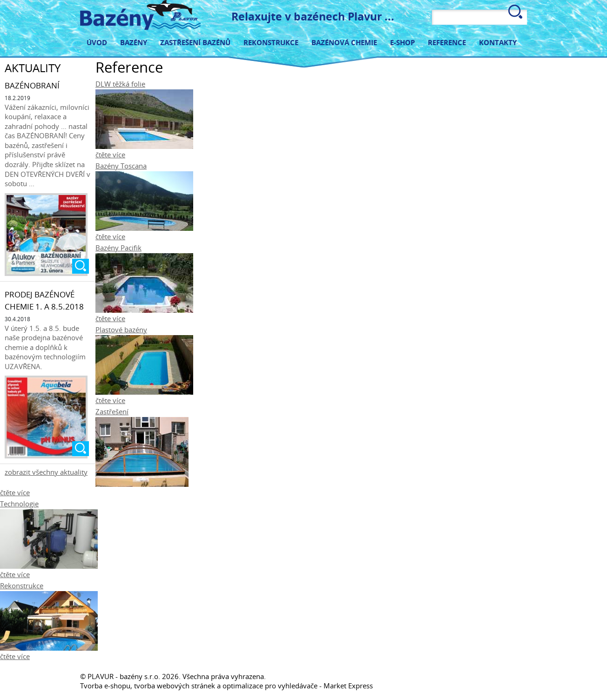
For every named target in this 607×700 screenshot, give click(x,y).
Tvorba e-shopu (105, 686)
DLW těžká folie (120, 84)
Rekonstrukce (271, 42)
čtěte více (110, 155)
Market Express (348, 686)
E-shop (402, 42)
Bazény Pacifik (118, 248)
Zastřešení (112, 411)
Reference (447, 42)
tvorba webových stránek (175, 686)
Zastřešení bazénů (195, 42)
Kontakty (498, 42)
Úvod (97, 42)
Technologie (19, 504)
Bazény (134, 42)
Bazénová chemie (344, 42)
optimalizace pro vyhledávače (270, 686)
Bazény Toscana (121, 166)
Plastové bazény (121, 330)
